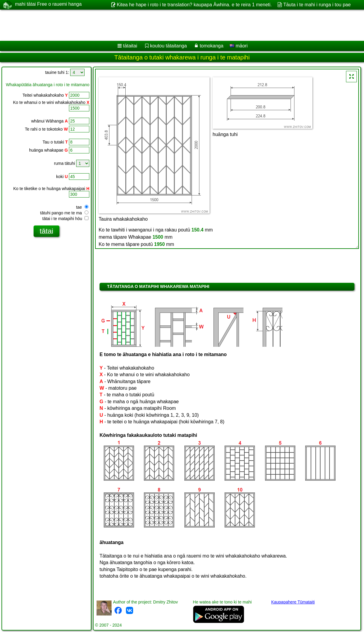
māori (239, 46)
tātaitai (130, 46)
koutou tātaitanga (168, 46)
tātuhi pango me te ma (64, 213)
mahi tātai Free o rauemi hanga (48, 5)
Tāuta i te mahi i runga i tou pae (317, 5)
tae (82, 207)
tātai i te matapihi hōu (65, 219)
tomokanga (212, 46)
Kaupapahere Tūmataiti (293, 602)
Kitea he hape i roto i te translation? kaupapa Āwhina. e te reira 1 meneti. (194, 5)
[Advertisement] (153, 25)
